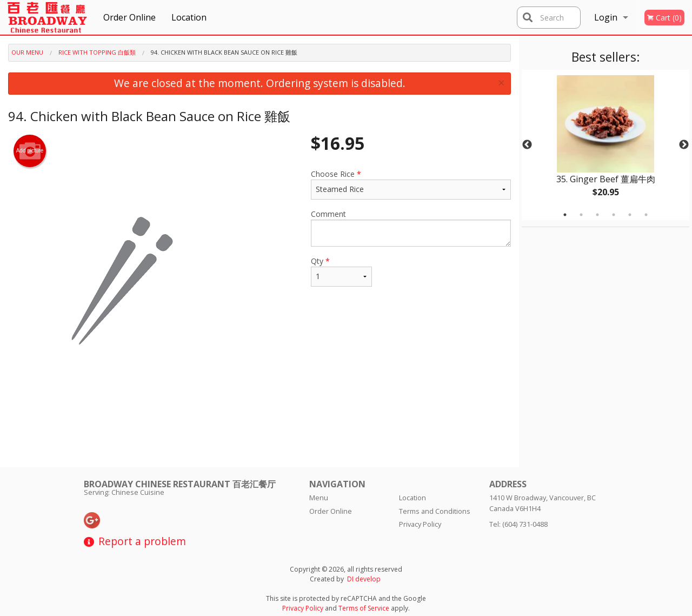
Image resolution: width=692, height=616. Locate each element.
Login (606, 17)
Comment (411, 228)
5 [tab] (630, 215)
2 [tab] (581, 215)
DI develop (364, 579)
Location (189, 17)
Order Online (129, 17)
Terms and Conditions (435, 511)
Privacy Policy (420, 524)
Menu (319, 498)
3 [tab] (597, 215)
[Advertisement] (259, 432)
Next (684, 145)
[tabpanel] (605, 145)
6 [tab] (646, 215)
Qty (341, 271)
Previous (527, 145)
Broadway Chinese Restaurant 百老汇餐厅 (180, 484)
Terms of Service (364, 608)
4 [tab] (614, 215)
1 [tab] (565, 215)
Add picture (30, 151)
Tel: (518, 524)
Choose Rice (411, 184)
